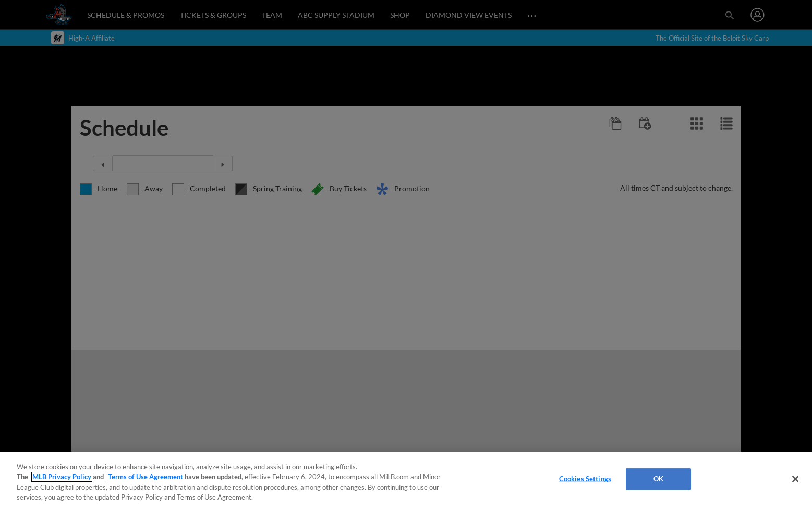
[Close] (795, 479)
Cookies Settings (585, 479)
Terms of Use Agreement (146, 477)
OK (658, 479)
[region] (406, 480)
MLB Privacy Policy (62, 477)
